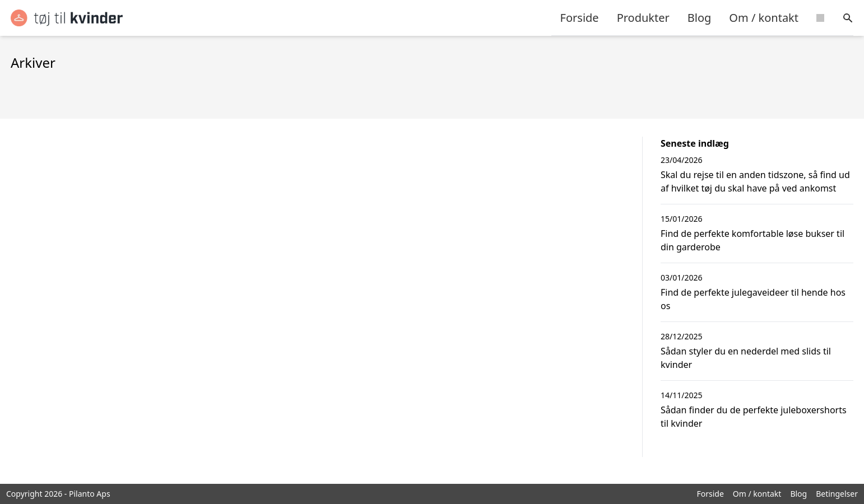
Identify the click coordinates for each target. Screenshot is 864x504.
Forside (580, 18)
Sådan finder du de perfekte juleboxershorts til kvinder (754, 417)
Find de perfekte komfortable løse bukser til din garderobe (752, 240)
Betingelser (837, 494)
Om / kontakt (764, 18)
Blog (700, 18)
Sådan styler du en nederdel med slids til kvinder (746, 358)
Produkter (643, 18)
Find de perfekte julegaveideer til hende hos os (753, 299)
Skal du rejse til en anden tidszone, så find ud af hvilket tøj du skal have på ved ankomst (755, 181)
